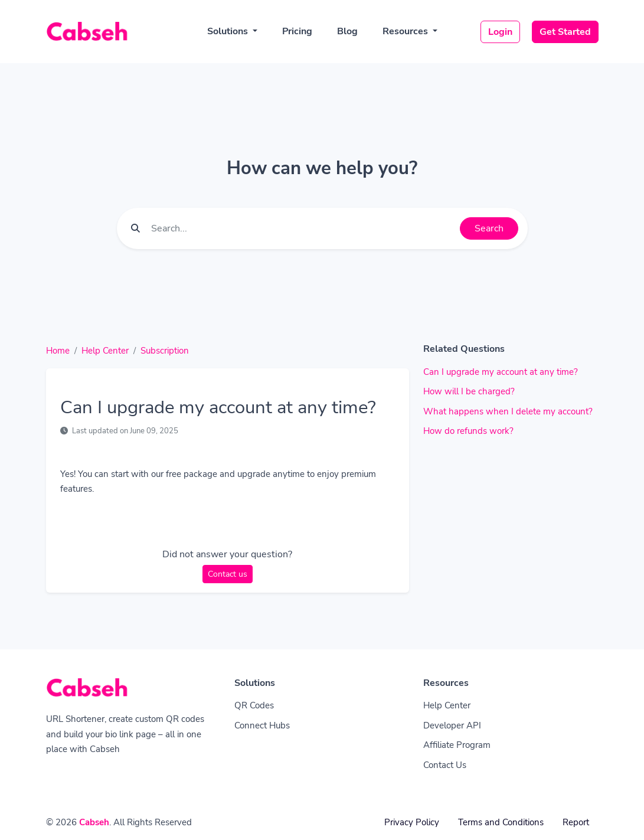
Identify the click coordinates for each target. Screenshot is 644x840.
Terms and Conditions (501, 822)
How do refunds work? (468, 431)
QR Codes (254, 705)
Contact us (228, 574)
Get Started (565, 32)
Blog (347, 31)
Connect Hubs (262, 725)
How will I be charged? (469, 391)
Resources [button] (406, 31)
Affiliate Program (457, 745)
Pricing (297, 31)
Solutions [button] (229, 31)
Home (58, 351)
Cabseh (94, 822)
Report (576, 822)
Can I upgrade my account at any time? (501, 372)
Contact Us (445, 765)
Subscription (165, 351)
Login (500, 32)
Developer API (452, 725)
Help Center (105, 351)
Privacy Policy (412, 822)
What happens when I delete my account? (508, 411)
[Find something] (302, 228)
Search (489, 228)
